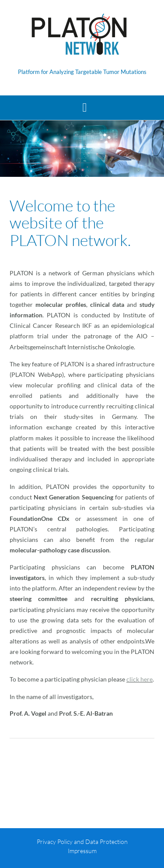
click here (140, 679)
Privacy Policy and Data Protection (82, 842)
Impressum (82, 851)
